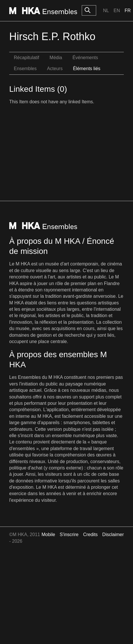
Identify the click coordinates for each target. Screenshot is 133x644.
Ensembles (25, 69)
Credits (91, 535)
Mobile (48, 535)
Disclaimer (113, 535)
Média (56, 58)
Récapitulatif (26, 58)
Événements (85, 58)
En (117, 11)
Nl (106, 11)
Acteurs (55, 69)
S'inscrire (69, 535)
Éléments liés (87, 69)
